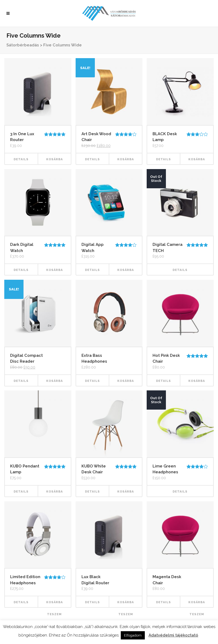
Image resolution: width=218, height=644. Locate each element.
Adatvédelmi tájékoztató (173, 635)
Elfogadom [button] (133, 635)
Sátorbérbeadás (23, 45)
